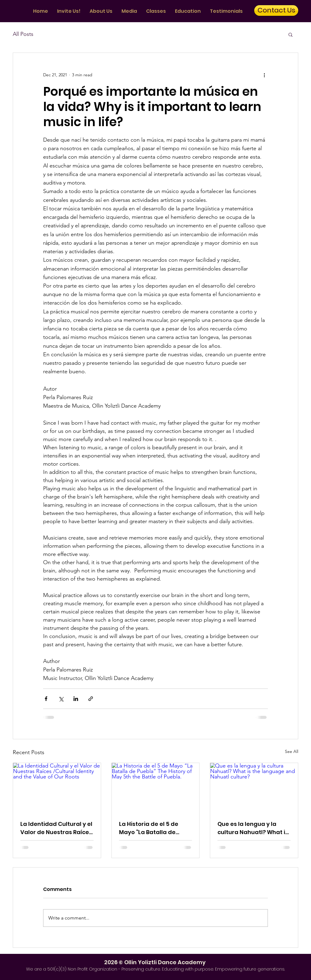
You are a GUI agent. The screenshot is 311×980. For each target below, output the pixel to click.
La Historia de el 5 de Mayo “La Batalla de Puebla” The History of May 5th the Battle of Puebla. (150, 828)
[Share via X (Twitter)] (61, 699)
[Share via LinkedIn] (76, 699)
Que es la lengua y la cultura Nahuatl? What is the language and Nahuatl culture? (253, 828)
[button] (290, 34)
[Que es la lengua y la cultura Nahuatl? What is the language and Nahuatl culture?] (254, 788)
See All (292, 751)
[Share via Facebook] (46, 699)
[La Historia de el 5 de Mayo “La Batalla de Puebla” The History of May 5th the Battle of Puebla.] (156, 788)
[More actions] (264, 75)
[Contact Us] (276, 10)
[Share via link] (91, 699)
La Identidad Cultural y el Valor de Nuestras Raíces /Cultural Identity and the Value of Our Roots (57, 828)
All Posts (23, 34)
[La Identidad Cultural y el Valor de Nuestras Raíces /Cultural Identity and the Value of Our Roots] (57, 788)
